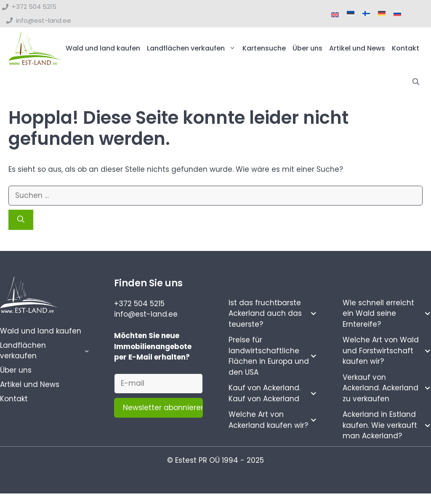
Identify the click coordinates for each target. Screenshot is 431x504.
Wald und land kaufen (103, 48)
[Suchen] (21, 220)
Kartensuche (264, 48)
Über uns (307, 48)
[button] (416, 82)
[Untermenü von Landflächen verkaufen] (87, 351)
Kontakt (406, 48)
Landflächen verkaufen (193, 48)
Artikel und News (357, 48)
